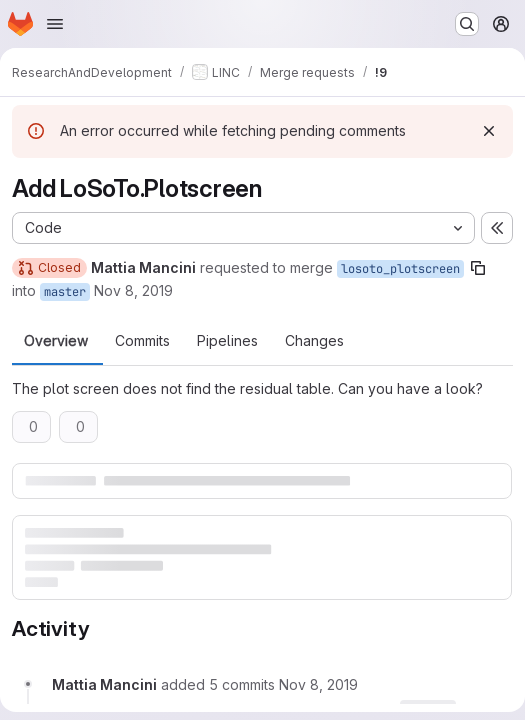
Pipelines (227, 341)
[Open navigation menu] (55, 24)
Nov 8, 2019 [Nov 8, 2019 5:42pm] (133, 290)
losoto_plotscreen (400, 269)
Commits (142, 341)
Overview (56, 341)
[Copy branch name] (478, 268)
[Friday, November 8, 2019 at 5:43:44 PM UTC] (318, 684)
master (65, 292)
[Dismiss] (489, 131)
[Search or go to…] (467, 24)
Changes (314, 341)
